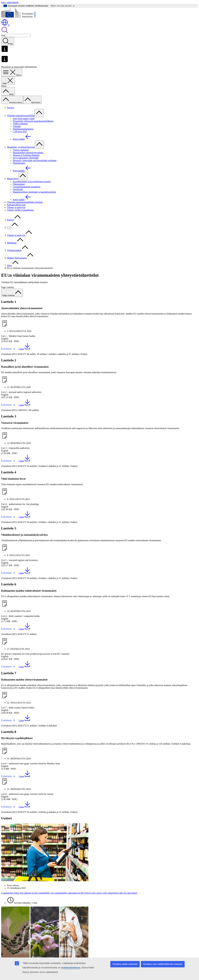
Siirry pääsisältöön (10, 2)
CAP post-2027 (20, 132)
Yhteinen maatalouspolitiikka (21, 116)
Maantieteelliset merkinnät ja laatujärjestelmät (34, 192)
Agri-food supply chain (24, 118)
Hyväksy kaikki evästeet (125, 964)
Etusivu (11, 108)
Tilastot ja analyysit (16, 207)
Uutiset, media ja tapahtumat (20, 210)
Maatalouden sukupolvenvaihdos (28, 153)
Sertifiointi (18, 189)
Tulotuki (17, 126)
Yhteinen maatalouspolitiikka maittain (25, 202)
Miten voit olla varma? (63, 6)
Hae (3, 35)
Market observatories (17, 258)
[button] (8, 349)
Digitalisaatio (19, 163)
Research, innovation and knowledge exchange (35, 160)
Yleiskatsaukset (14, 250)
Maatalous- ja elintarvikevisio (21, 147)
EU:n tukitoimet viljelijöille (26, 158)
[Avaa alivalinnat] (39, 113)
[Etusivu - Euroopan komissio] (22, 18)
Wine (9, 265)
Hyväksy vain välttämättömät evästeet (163, 964)
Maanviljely (13, 179)
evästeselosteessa (71, 968)
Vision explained (21, 150)
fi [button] (5, 25)
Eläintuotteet (19, 184)
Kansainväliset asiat (16, 205)
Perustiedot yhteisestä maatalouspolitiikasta (33, 121)
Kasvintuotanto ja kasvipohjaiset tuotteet (32, 181)
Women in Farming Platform (26, 155)
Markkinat (12, 243)
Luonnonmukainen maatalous (27, 187)
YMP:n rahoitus (20, 124)
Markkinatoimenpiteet (23, 129)
